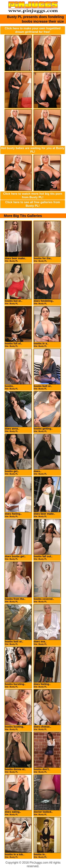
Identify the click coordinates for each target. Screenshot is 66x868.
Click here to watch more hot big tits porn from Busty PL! (33, 195)
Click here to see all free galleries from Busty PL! (33, 204)
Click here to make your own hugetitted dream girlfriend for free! (33, 30)
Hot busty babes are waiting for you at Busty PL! (33, 150)
